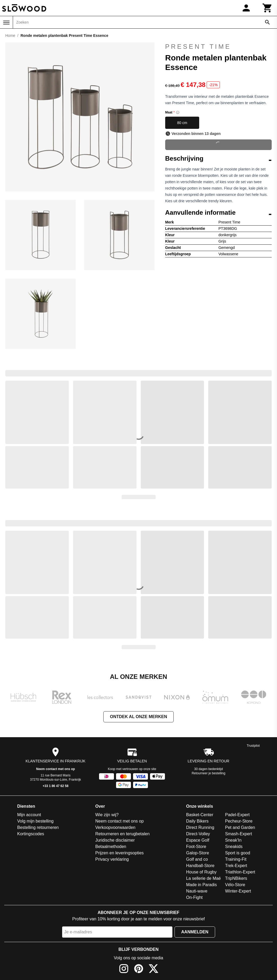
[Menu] (6, 23)
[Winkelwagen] (267, 8)
